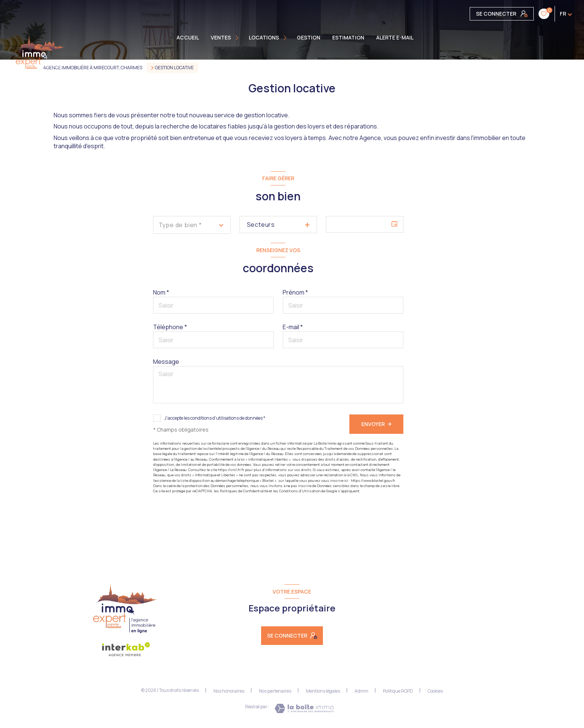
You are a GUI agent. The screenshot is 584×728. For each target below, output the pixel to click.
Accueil (188, 38)
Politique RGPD (398, 691)
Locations (264, 38)
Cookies (435, 691)
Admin (361, 691)
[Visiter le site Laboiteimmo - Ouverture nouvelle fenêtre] (304, 708)
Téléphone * (170, 327)
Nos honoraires (229, 691)
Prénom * (295, 292)
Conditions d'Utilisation (300, 491)
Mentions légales (323, 691)
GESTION (309, 38)
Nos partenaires (275, 691)
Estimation (348, 38)
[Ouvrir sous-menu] (238, 38)
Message (166, 362)
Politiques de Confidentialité (244, 491)
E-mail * (293, 327)
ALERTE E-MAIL (395, 38)
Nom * (161, 292)
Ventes (221, 38)
